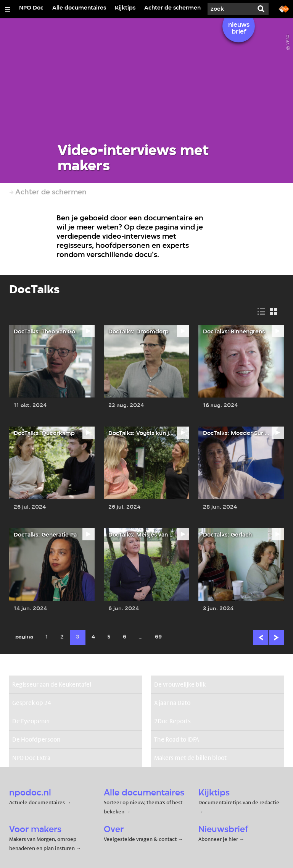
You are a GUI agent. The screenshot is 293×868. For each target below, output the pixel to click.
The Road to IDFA (177, 739)
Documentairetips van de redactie (239, 802)
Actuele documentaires (37, 802)
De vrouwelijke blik (180, 685)
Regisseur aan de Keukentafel (52, 685)
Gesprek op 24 (32, 703)
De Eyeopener (31, 721)
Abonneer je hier (219, 839)
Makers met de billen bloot (190, 758)
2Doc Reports (172, 721)
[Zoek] (230, 9)
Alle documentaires (79, 8)
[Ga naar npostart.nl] (284, 8)
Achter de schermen (172, 8)
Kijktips (125, 8)
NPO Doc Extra (31, 758)
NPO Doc (31, 8)
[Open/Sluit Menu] (8, 9)
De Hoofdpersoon (36, 739)
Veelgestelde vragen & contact (140, 839)
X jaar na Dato (172, 703)
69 (158, 637)
